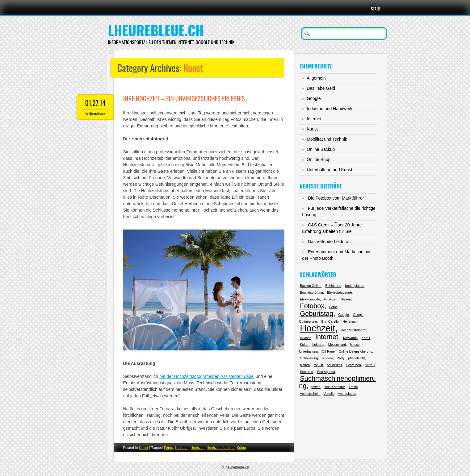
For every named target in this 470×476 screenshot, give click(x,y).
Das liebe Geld (321, 88)
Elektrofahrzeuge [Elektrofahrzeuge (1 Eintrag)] (340, 292)
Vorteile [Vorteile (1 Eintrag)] (329, 394)
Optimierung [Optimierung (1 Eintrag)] (309, 358)
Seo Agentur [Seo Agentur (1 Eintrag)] (326, 372)
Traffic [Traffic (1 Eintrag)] (353, 387)
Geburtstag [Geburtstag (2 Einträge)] (317, 314)
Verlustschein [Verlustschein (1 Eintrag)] (310, 394)
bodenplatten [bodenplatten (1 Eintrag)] (355, 286)
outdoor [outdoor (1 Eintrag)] (327, 358)
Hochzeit (197, 448)
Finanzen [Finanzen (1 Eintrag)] (331, 299)
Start (376, 8)
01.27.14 (95, 103)
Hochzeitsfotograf (221, 448)
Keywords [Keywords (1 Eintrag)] (350, 338)
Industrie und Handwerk (329, 109)
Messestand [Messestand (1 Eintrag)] (337, 345)
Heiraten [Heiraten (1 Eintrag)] (349, 321)
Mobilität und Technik (327, 139)
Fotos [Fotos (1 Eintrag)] (333, 307)
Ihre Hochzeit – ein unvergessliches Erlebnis (184, 98)
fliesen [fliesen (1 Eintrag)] (346, 299)
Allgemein (316, 78)
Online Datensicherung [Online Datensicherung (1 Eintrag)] (355, 351)
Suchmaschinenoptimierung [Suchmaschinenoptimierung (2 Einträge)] (337, 382)
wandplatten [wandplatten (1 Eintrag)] (347, 394)
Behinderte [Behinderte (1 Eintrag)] (333, 286)
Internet (314, 119)
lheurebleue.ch (156, 30)
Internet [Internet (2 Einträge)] (327, 337)
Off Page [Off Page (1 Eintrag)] (328, 351)
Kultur (242, 448)
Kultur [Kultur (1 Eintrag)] (304, 345)
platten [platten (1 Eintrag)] (305, 365)
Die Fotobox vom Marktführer (336, 198)
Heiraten (182, 448)
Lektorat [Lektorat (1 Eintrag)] (318, 345)
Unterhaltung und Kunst (329, 170)
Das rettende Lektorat (329, 242)
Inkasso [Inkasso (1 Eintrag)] (306, 338)
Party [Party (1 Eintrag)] (341, 358)
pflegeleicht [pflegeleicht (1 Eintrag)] (357, 358)
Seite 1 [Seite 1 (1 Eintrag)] (370, 365)
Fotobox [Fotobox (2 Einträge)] (312, 306)
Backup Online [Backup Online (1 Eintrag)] (311, 286)
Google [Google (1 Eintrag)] (343, 315)
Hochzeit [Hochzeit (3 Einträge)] (317, 328)
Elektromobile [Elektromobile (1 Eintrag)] (310, 299)
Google (314, 98)
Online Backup (321, 149)
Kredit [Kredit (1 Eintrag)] (366, 338)
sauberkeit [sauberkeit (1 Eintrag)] (335, 365)
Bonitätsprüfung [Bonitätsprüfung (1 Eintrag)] (311, 292)
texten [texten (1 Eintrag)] (316, 387)
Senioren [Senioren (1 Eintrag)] (306, 372)
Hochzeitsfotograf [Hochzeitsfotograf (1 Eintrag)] (353, 330)
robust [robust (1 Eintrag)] (318, 365)
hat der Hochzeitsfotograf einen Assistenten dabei (207, 376)
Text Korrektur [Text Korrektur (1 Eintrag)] (334, 387)
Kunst (143, 448)
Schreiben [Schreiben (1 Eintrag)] (354, 365)
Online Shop (319, 159)
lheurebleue (97, 114)
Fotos (168, 448)
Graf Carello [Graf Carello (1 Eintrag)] (330, 321)
